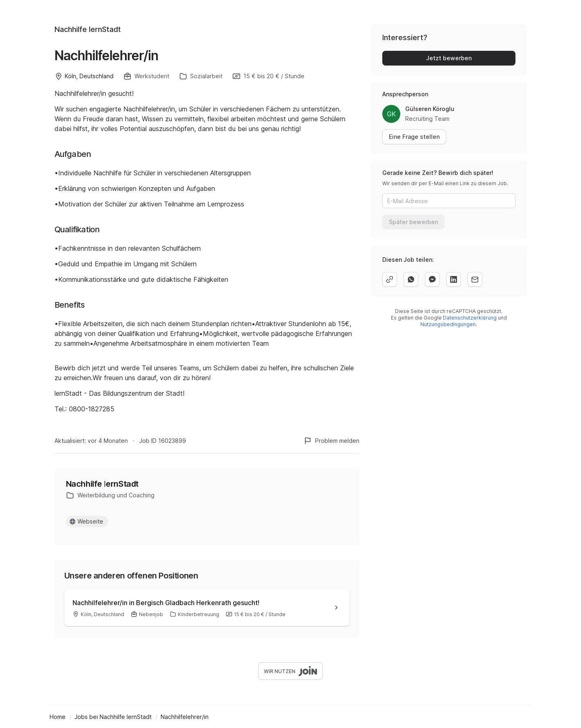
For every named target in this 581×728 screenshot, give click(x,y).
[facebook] (432, 279)
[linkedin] (454, 279)
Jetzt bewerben (449, 58)
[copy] (390, 279)
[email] (475, 279)
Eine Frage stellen (414, 137)
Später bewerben (413, 222)
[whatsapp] (411, 279)
